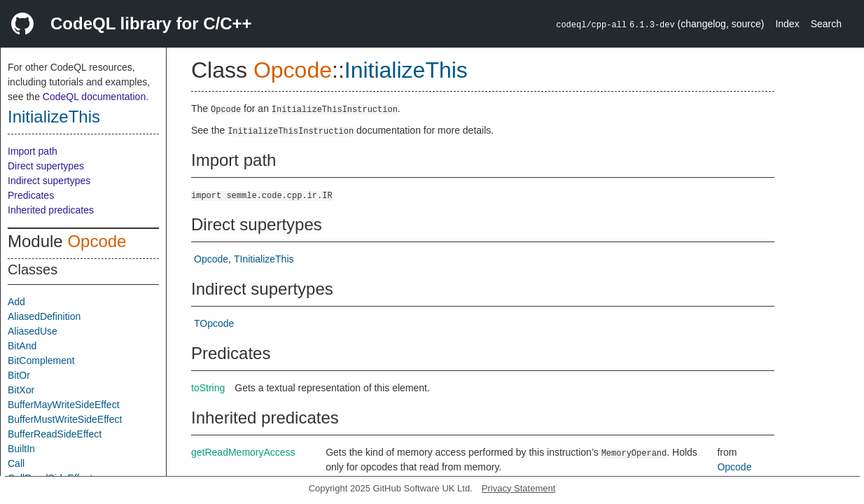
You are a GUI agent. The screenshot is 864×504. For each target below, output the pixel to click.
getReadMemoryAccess (243, 452)
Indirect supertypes (49, 181)
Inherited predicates (51, 210)
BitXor (21, 390)
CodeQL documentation (94, 97)
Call (16, 463)
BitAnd (22, 346)
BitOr (19, 375)
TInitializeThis (264, 259)
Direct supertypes (46, 166)
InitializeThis (54, 117)
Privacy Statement (519, 488)
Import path (33, 151)
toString (208, 388)
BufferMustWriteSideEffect (65, 419)
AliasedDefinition (44, 316)
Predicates (31, 195)
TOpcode (214, 323)
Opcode (97, 241)
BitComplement (41, 360)
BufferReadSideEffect (55, 434)
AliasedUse (33, 331)
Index (787, 24)
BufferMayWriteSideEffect (64, 405)
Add (16, 302)
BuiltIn (21, 449)
